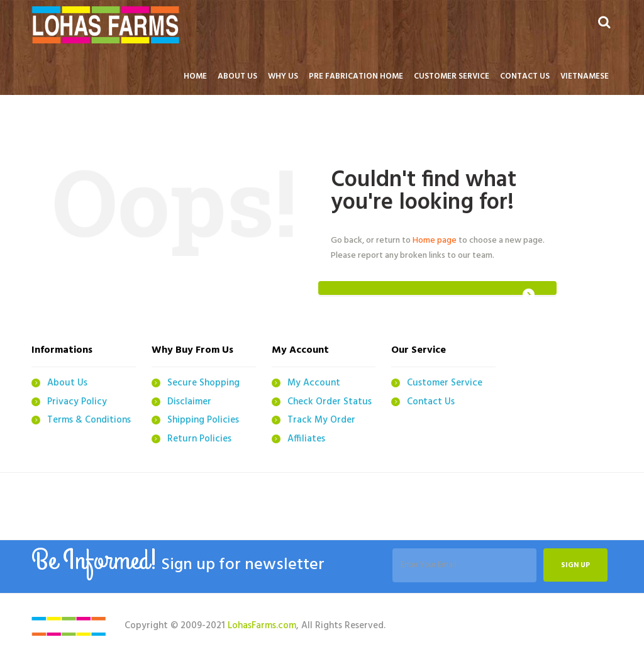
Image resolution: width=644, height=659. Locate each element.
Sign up (575, 566)
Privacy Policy (77, 402)
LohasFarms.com (262, 626)
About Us (67, 383)
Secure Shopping (203, 383)
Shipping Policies (203, 420)
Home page (435, 241)
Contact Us (431, 402)
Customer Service (445, 383)
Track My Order (321, 420)
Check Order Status (330, 402)
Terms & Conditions (89, 420)
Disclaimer (189, 402)
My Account (314, 383)
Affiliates (306, 439)
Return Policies (199, 439)
